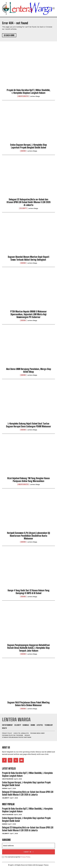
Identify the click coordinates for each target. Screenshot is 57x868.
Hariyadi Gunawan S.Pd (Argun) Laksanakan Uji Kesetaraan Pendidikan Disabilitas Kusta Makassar (28, 536)
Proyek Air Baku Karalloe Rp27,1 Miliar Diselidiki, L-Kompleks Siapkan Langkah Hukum (28, 91)
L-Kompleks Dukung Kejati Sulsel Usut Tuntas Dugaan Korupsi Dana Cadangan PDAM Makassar (29, 425)
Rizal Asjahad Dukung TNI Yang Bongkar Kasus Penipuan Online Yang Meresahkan (28, 480)
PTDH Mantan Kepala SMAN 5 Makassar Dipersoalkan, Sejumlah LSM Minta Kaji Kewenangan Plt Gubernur (28, 314)
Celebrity (23, 208)
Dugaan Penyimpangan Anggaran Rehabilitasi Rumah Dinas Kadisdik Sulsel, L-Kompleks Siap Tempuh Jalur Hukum (28, 648)
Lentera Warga (35, 96)
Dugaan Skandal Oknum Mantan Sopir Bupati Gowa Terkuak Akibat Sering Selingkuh (29, 258)
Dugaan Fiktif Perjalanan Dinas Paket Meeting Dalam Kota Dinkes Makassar (29, 704)
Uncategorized (23, 96)
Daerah (23, 151)
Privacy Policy (25, 857)
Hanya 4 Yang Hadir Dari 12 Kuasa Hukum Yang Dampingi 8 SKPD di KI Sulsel (29, 592)
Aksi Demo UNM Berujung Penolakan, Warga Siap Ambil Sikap (29, 370)
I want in (29, 852)
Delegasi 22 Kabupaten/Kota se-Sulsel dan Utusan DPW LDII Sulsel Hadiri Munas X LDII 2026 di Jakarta (29, 202)
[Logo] (27, 8)
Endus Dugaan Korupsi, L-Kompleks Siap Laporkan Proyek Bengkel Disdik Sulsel (28, 146)
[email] (28, 846)
